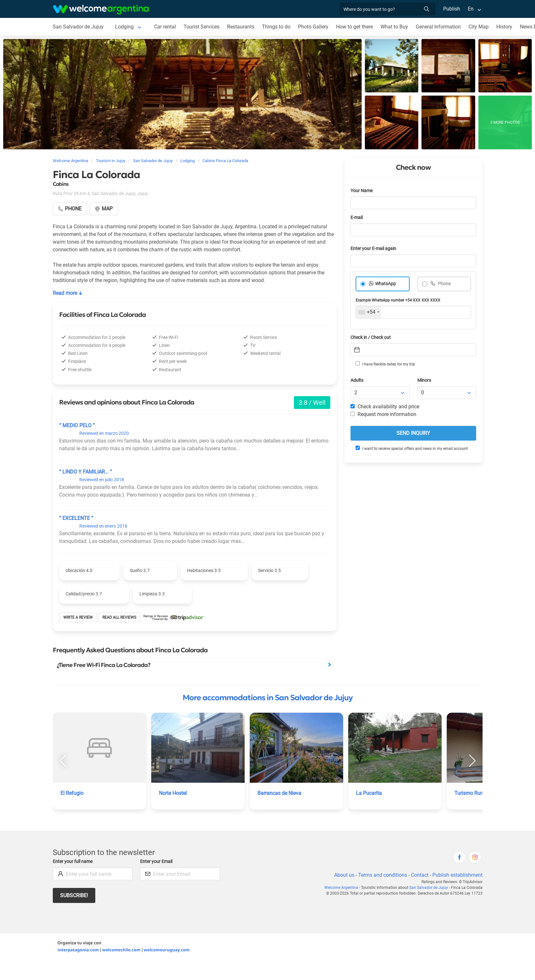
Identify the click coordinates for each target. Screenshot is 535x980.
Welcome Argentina (341, 888)
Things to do (276, 27)
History (504, 27)
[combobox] (369, 312)
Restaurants (241, 27)
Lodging (124, 27)
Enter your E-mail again (373, 249)
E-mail (357, 218)
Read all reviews (119, 617)
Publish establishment (457, 875)
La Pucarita (369, 793)
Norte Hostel (173, 793)
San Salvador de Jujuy (78, 27)
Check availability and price (385, 407)
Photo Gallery (313, 27)
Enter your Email (156, 862)
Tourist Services (201, 27)
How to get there (354, 27)
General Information (438, 27)
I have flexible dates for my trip (385, 364)
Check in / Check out (371, 337)
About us (344, 875)
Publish (452, 9)
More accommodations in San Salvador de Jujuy (268, 698)
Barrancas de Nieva (279, 793)
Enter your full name (73, 862)
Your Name (362, 191)
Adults (357, 380)
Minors (424, 380)
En (471, 9)
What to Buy (394, 27)
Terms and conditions (383, 875)
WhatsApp (386, 284)
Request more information (383, 414)
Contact (420, 875)
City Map (479, 27)
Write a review (78, 617)
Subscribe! (74, 895)
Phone (444, 284)
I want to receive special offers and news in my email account (412, 448)
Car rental (165, 27)
